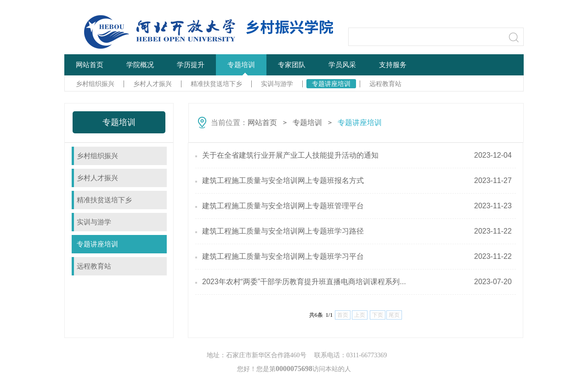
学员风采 (342, 65)
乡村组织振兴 (95, 84)
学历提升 (191, 65)
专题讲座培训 (331, 84)
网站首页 (90, 65)
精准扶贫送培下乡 (216, 84)
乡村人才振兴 (153, 84)
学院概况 (140, 65)
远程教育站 (385, 84)
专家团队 (292, 65)
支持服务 (393, 65)
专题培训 (241, 65)
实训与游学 (277, 84)
